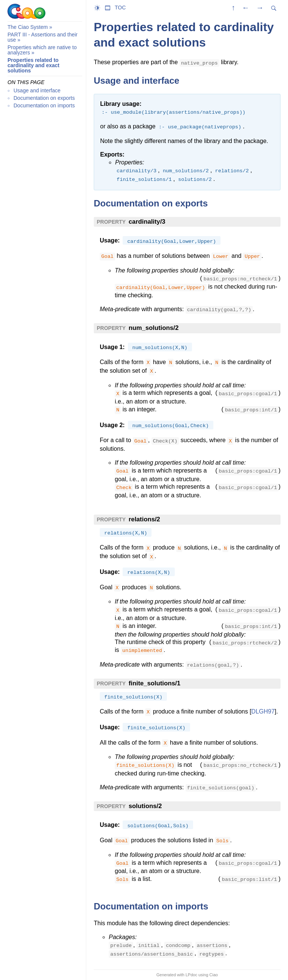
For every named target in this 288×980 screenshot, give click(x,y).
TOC (120, 8)
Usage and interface (37, 90)
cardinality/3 (147, 222)
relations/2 (144, 519)
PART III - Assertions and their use (43, 37)
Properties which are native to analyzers (42, 50)
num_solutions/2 (154, 328)
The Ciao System (28, 27)
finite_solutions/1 (154, 683)
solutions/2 (145, 806)
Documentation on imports (44, 105)
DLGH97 (263, 711)
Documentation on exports (44, 98)
